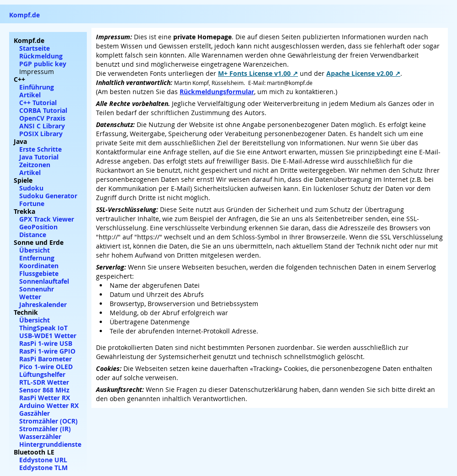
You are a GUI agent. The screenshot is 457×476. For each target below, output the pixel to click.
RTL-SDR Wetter (44, 382)
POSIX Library (41, 134)
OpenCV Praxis (42, 118)
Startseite (35, 48)
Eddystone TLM (43, 468)
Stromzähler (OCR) (48, 421)
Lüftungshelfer (42, 374)
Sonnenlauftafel (44, 281)
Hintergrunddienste (50, 444)
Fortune (32, 204)
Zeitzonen (35, 165)
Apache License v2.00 (360, 73)
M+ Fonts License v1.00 (254, 73)
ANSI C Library (42, 126)
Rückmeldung (41, 56)
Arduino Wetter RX (49, 405)
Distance (33, 235)
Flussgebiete (39, 273)
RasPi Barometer (45, 359)
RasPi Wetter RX (45, 398)
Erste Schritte (40, 149)
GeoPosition (38, 227)
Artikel (30, 95)
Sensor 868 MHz (44, 390)
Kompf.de (24, 15)
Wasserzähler (40, 436)
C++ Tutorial (38, 103)
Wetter (30, 297)
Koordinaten (39, 266)
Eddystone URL (43, 460)
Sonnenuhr (37, 289)
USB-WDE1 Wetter (48, 336)
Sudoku (31, 188)
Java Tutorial (39, 157)
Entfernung (37, 258)
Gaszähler (35, 413)
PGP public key (43, 64)
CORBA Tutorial (43, 110)
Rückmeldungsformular (217, 92)
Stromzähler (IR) (45, 429)
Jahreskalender (43, 304)
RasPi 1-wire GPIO (47, 351)
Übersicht (35, 250)
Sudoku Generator (48, 196)
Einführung (37, 87)
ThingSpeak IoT (43, 328)
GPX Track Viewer (47, 219)
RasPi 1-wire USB (46, 343)
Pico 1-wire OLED (46, 367)
